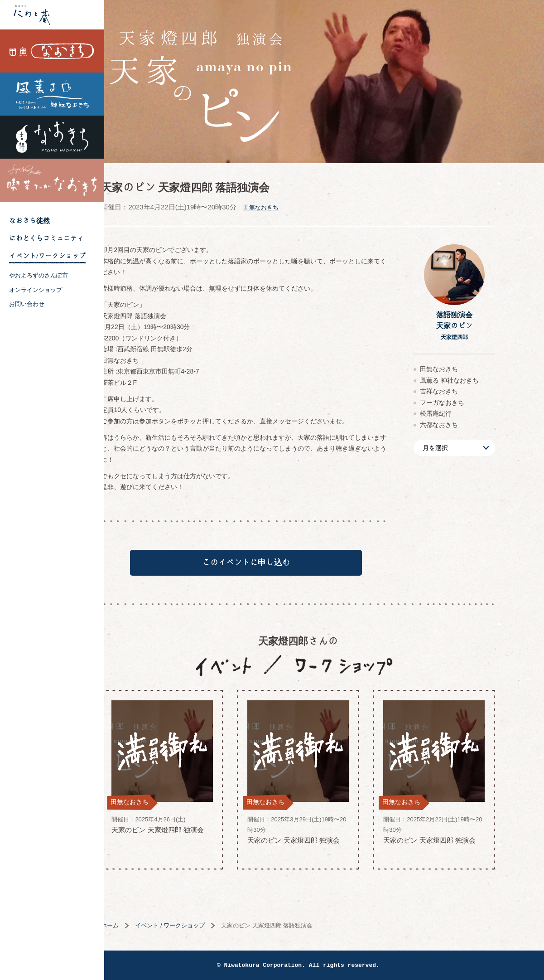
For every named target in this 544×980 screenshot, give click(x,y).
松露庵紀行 (462, 413)
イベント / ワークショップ (196, 931)
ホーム (136, 931)
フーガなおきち (468, 403)
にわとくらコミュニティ (46, 238)
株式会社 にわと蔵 (52, 15)
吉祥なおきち (52, 137)
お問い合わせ (27, 304)
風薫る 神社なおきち (52, 94)
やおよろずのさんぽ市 (39, 275)
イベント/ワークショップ (47, 256)
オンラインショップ (36, 290)
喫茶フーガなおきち (52, 180)
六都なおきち (465, 425)
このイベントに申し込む (272, 565)
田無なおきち (52, 51)
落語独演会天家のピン (480, 326)
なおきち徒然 (29, 221)
